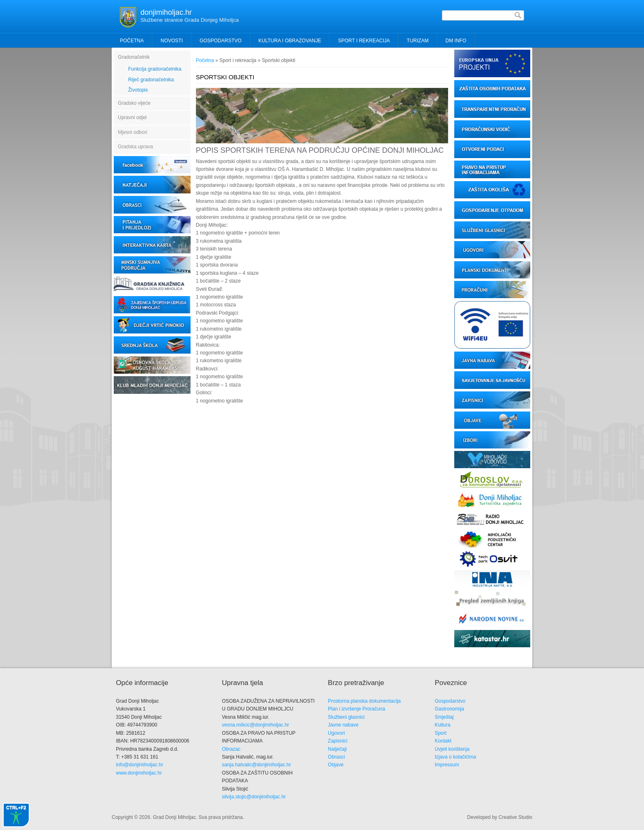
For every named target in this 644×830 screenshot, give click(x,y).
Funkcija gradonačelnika (155, 69)
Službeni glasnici (346, 717)
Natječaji (337, 749)
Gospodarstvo (450, 701)
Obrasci (336, 757)
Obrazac (231, 749)
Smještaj (444, 717)
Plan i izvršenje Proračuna (356, 709)
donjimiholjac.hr (166, 12)
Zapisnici (337, 741)
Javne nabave (343, 725)
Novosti (172, 41)
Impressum (447, 765)
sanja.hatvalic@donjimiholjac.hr (256, 765)
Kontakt (443, 741)
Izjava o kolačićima (455, 757)
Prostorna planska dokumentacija (364, 701)
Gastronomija (449, 709)
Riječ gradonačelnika (151, 80)
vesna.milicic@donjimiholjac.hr (255, 725)
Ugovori (336, 733)
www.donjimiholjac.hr (139, 773)
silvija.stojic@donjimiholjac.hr (254, 797)
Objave (336, 765)
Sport (440, 733)
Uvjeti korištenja (452, 749)
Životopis (138, 90)
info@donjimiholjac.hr (139, 765)
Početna (132, 41)
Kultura (442, 725)
